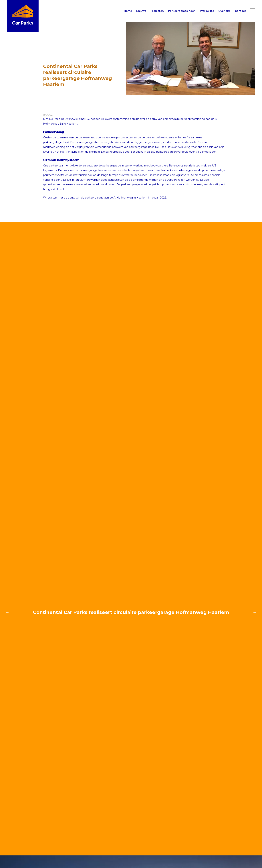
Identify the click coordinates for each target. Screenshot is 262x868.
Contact (240, 11)
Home (128, 11)
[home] (23, 16)
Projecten (157, 11)
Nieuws (141, 11)
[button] (182, 11)
